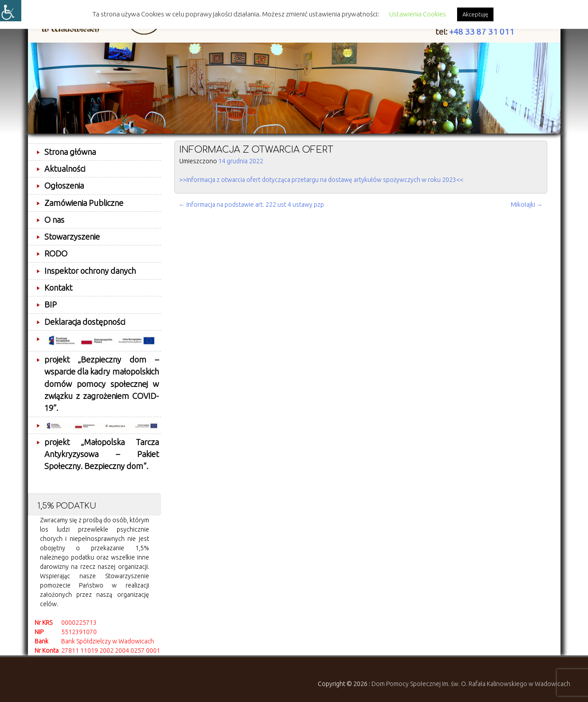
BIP (51, 304)
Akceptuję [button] (475, 14)
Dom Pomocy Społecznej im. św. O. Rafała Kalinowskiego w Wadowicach (471, 684)
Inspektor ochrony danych (90, 271)
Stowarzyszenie (72, 237)
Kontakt (58, 288)
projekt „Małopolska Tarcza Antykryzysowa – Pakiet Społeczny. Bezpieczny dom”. (102, 454)
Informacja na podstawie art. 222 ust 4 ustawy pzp (251, 205)
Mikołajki (527, 205)
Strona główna (70, 152)
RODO (56, 253)
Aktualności (65, 169)
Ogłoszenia (64, 185)
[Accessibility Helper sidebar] (11, 11)
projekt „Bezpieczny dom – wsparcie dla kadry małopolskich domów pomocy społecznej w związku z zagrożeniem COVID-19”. (102, 384)
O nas (54, 220)
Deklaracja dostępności (85, 322)
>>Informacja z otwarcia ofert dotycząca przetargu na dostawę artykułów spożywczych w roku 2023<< (321, 180)
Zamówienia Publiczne (84, 203)
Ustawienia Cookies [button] (418, 14)
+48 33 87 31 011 (482, 32)
